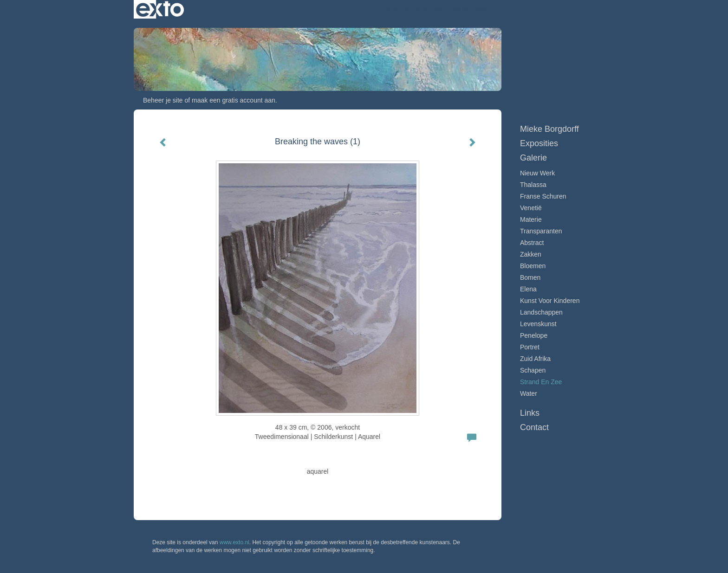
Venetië (531, 208)
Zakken (531, 254)
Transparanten (541, 231)
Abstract (532, 243)
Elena (528, 289)
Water (529, 393)
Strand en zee (541, 382)
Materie (531, 219)
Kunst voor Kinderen (550, 301)
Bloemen (533, 266)
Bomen (530, 277)
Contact (534, 427)
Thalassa (533, 185)
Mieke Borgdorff (406, 9)
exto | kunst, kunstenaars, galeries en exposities (160, 9)
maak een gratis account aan (234, 100)
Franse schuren (543, 196)
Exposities (539, 143)
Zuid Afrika (535, 359)
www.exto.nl (234, 542)
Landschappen (541, 312)
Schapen (533, 370)
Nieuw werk (537, 173)
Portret (530, 347)
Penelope (534, 335)
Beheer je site (163, 100)
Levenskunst (538, 324)
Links (530, 413)
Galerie (533, 158)
